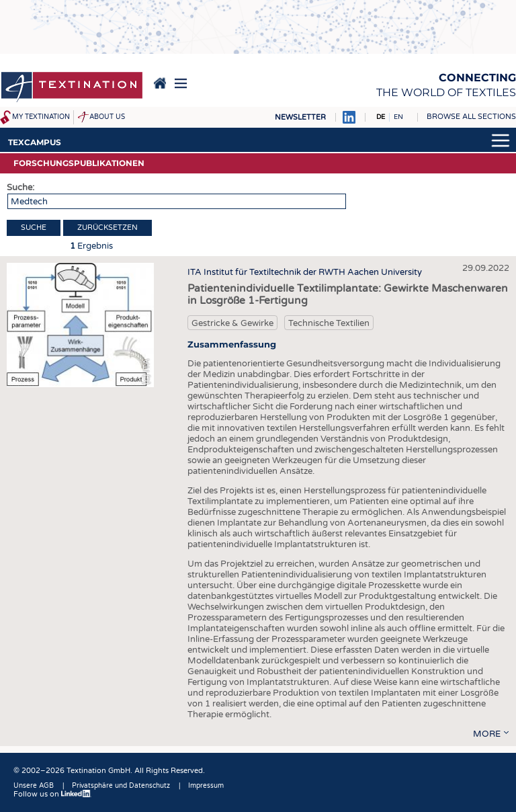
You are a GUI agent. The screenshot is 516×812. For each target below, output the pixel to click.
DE (381, 117)
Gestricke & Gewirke (232, 323)
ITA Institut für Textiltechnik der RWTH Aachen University (305, 272)
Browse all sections (471, 117)
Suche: (20, 188)
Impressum (206, 786)
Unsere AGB (34, 786)
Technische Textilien (329, 323)
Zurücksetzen (107, 228)
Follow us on (52, 794)
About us (107, 117)
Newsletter (300, 117)
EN (398, 117)
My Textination (41, 117)
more (487, 734)
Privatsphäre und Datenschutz (121, 786)
